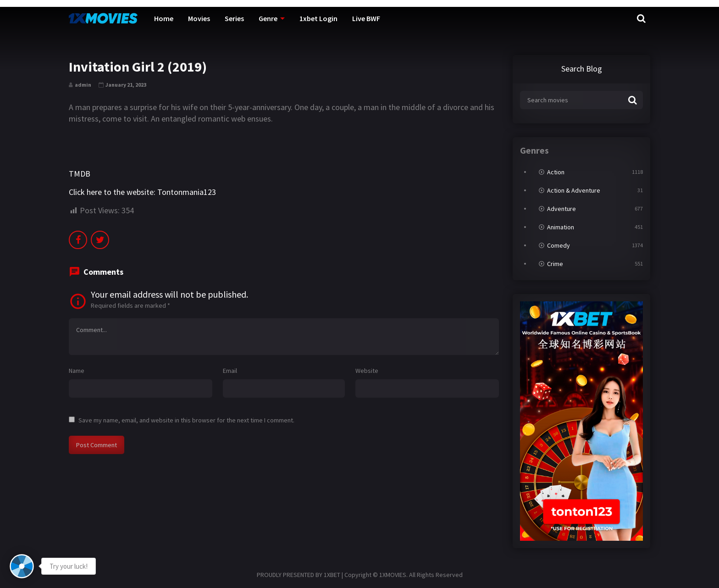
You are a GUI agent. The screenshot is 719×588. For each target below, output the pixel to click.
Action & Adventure (574, 190)
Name (77, 371)
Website (367, 371)
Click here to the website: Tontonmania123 (142, 192)
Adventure (561, 209)
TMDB (80, 174)
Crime (555, 264)
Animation (561, 227)
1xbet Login (318, 18)
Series (234, 18)
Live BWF (366, 18)
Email (230, 371)
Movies (199, 18)
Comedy (559, 245)
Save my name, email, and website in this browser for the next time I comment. (186, 420)
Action (556, 172)
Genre (268, 18)
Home (164, 18)
